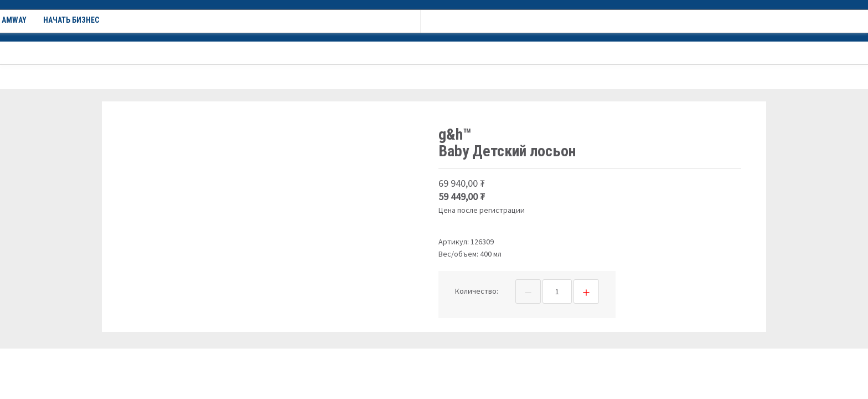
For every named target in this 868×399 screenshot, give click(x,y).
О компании (256, 53)
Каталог (150, 53)
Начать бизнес (400, 53)
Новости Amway (325, 53)
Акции (204, 53)
